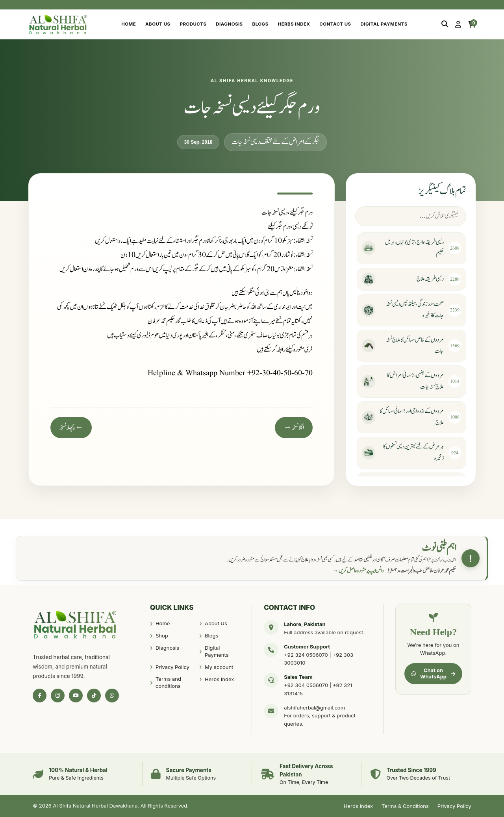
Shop (162, 635)
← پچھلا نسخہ (71, 428)
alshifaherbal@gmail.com (314, 708)
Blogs (260, 24)
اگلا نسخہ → (294, 428)
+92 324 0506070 (306, 655)
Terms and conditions (168, 682)
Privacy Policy (172, 667)
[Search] (445, 24)
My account (219, 667)
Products (193, 24)
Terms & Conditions (405, 806)
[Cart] (472, 24)
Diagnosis (229, 24)
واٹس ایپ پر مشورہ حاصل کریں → (358, 571)
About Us (158, 24)
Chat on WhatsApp (433, 673)
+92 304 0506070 (306, 685)
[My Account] (458, 24)
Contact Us (335, 24)
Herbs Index (294, 24)
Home (129, 24)
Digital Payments (384, 24)
